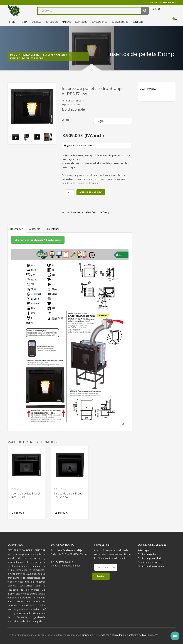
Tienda (23, 22)
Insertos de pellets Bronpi (27, 58)
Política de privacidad (149, 558)
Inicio (12, 22)
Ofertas (36, 22)
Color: (65, 120)
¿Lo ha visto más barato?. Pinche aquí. (38, 240)
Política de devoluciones (151, 566)
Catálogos (81, 22)
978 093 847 (169, 3)
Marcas (66, 22)
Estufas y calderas (55, 55)
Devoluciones (99, 22)
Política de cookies (148, 554)
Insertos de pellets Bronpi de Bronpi (91, 212)
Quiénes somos (120, 22)
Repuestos (51, 22)
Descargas (34, 229)
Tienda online (30, 55)
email (77, 566)
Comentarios (53, 229)
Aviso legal (143, 550)
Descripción (17, 229)
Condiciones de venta (149, 562)
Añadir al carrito (91, 192)
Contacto (138, 22)
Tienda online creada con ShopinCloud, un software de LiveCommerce (120, 635)
